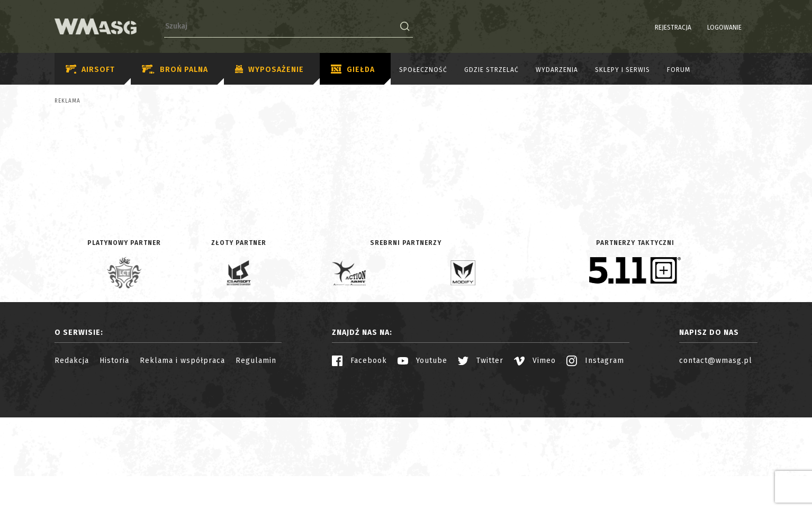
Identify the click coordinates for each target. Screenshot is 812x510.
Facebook (359, 453)
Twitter (481, 453)
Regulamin (256, 453)
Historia (114, 453)
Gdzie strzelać (491, 70)
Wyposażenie (269, 70)
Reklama (67, 101)
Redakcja (72, 453)
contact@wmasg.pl (716, 453)
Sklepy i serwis (622, 70)
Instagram (595, 453)
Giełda (353, 70)
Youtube (422, 453)
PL (737, 28)
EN (751, 28)
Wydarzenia (557, 70)
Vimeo (535, 453)
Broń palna (175, 70)
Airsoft (90, 70)
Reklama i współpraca (182, 453)
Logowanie (697, 28)
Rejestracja (646, 28)
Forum (679, 70)
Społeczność (423, 70)
